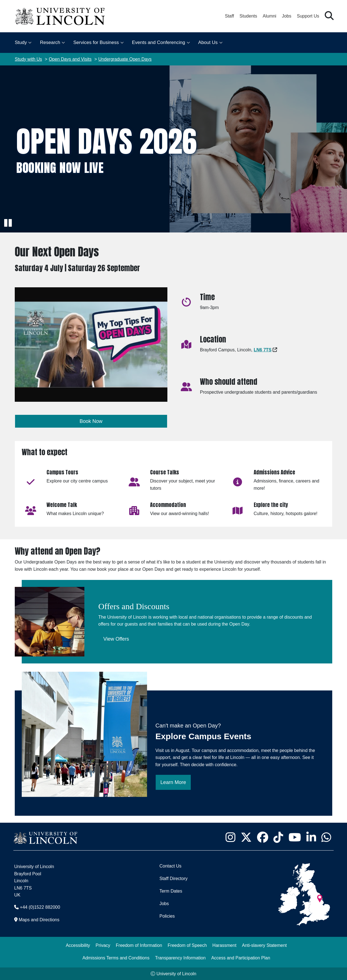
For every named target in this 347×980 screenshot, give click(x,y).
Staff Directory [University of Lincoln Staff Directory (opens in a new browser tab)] (173, 879)
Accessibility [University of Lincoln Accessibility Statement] (78, 945)
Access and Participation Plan (241, 958)
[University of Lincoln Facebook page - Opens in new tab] (262, 837)
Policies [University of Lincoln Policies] (167, 916)
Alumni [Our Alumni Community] (269, 16)
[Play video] (91, 345)
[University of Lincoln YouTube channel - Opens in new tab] (295, 837)
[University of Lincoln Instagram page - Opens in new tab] (230, 837)
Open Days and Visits (70, 59)
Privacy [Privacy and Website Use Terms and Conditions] (103, 945)
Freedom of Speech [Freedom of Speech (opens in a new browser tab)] (187, 945)
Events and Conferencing (159, 42)
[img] (173, 149)
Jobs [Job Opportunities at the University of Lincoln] (287, 16)
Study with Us (28, 59)
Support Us (308, 16)
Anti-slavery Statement (264, 945)
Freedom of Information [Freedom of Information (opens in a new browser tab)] (139, 945)
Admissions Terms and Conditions (116, 958)
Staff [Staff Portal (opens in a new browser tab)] (229, 16)
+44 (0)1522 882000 (40, 907)
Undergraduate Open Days (125, 59)
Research (50, 42)
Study (21, 42)
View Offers (116, 639)
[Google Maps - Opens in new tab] (263, 350)
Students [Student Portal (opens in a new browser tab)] (248, 16)
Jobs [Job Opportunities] (164, 904)
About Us (208, 42)
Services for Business (96, 42)
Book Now (91, 421)
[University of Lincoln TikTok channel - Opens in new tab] (278, 837)
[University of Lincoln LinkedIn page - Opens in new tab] (311, 837)
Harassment (224, 945)
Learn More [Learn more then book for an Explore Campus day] (173, 782)
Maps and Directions (39, 920)
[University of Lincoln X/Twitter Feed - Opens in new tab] (246, 837)
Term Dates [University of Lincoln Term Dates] (171, 891)
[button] (329, 16)
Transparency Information (180, 958)
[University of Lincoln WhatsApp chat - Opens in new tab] (326, 837)
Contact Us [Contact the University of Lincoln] (170, 866)
